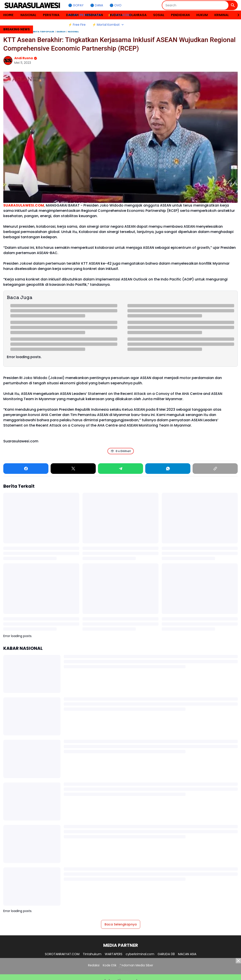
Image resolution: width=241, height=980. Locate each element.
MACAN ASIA (187, 954)
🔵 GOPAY (76, 5)
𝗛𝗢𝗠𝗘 (9, 15)
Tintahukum (92, 954)
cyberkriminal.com (140, 954)
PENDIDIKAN (180, 15)
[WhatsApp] (168, 469)
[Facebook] (26, 469)
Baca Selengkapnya (121, 924)
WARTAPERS (114, 954)
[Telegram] (120, 469)
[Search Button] (233, 5)
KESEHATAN (94, 15)
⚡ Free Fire (77, 25)
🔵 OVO (116, 5)
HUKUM (202, 15)
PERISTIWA (51, 15)
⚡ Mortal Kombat (108, 25)
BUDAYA (116, 15)
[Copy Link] (215, 469)
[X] (73, 469)
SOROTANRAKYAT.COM (62, 954)
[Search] (195, 5)
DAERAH (72, 15)
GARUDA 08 (166, 954)
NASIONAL (28, 15)
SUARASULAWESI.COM (24, 205)
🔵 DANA (97, 5)
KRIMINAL (222, 15)
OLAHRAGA (138, 15)
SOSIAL (159, 15)
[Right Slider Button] (237, 15)
